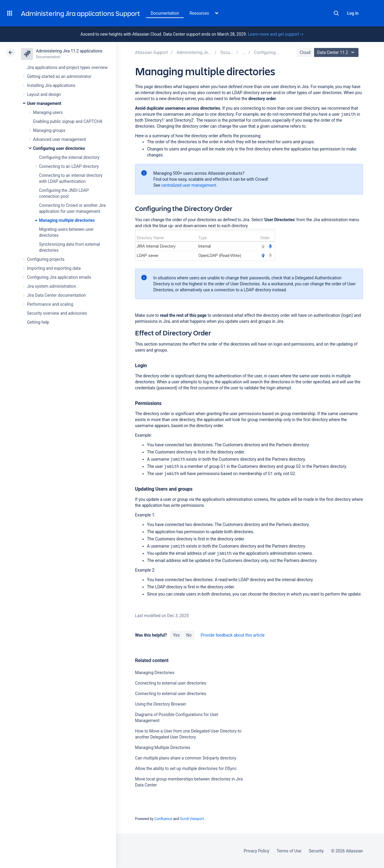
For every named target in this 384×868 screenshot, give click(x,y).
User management (44, 103)
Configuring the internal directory (69, 157)
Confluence (163, 819)
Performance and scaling (50, 304)
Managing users (48, 112)
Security (316, 851)
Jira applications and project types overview (67, 67)
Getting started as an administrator (59, 76)
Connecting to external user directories (171, 683)
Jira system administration (52, 286)
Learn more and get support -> (276, 34)
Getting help (38, 322)
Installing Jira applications (51, 85)
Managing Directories (155, 673)
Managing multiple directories (67, 220)
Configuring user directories (59, 148)
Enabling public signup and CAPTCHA (68, 121)
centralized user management (189, 185)
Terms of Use (289, 851)
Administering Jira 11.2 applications (69, 51)
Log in (353, 13)
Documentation (165, 13)
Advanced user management (60, 139)
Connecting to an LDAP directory (69, 166)
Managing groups (49, 130)
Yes (176, 635)
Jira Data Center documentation (56, 295)
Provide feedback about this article (233, 635)
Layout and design (44, 94)
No (189, 635)
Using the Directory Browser (161, 704)
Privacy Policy (256, 851)
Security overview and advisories (57, 313)
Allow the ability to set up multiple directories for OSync (186, 768)
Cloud (305, 52)
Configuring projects (46, 259)
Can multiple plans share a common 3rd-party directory (186, 758)
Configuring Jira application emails (59, 277)
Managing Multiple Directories (163, 748)
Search (336, 13)
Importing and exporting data (54, 268)
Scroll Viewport (192, 819)
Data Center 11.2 (337, 52)
